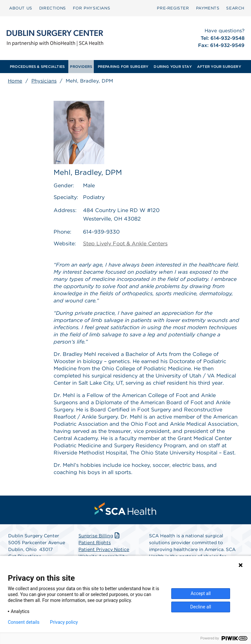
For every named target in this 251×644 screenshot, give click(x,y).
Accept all (201, 593)
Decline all (201, 607)
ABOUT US (21, 8)
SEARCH (235, 8)
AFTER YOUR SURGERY (219, 67)
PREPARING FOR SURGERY (123, 67)
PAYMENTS (208, 8)
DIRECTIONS (53, 8)
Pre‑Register (173, 8)
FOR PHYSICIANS (92, 8)
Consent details (24, 622)
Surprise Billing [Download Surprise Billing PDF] (100, 536)
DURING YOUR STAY (173, 67)
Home (15, 81)
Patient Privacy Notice (104, 549)
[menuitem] (21, 8)
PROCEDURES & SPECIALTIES (37, 67)
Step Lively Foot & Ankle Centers (125, 244)
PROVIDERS (81, 67)
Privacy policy (64, 622)
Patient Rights (95, 543)
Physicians (44, 81)
